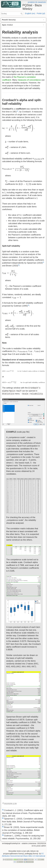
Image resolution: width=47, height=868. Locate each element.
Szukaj (22, 14)
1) (17, 111)
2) (43, 262)
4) (29, 305)
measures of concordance (29, 80)
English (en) (30, 13)
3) (19, 265)
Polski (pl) (41, 13)
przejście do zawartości (37, 2)
